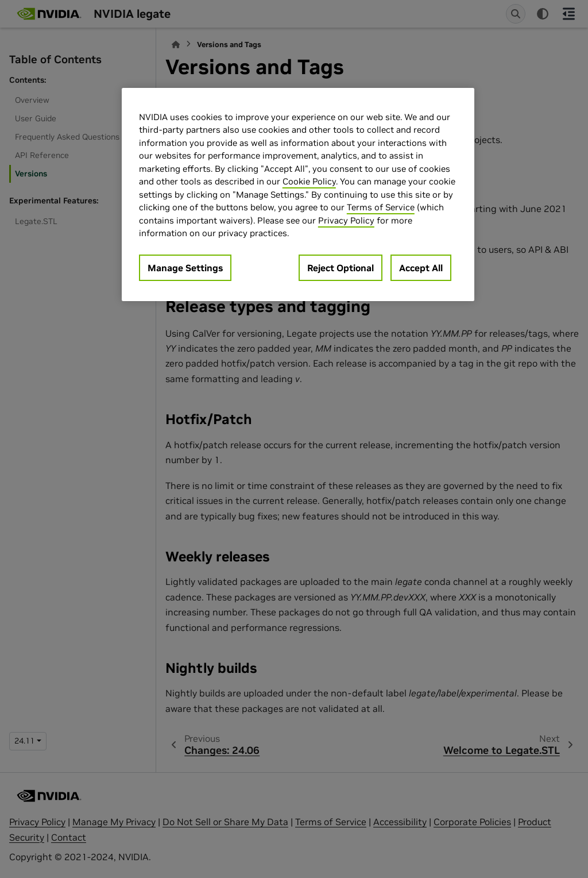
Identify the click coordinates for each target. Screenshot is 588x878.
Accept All (421, 268)
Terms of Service (381, 207)
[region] (298, 195)
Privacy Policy (346, 220)
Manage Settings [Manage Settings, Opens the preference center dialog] (185, 268)
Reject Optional (341, 268)
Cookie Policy (309, 181)
